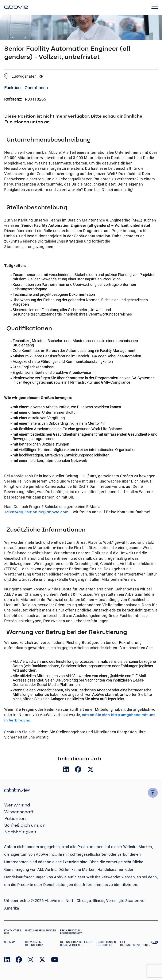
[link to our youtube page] (55, 961)
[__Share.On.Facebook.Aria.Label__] (78, 770)
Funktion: (13, 88)
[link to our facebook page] (19, 961)
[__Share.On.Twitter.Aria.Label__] (90, 770)
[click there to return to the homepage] (81, 791)
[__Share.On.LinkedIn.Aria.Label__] (66, 770)
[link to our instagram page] (30, 961)
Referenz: (13, 99)
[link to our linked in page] (7, 961)
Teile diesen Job (79, 758)
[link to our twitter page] (42, 961)
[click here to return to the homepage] (16, 7)
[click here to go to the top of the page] (153, 793)
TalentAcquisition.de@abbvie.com (36, 512)
